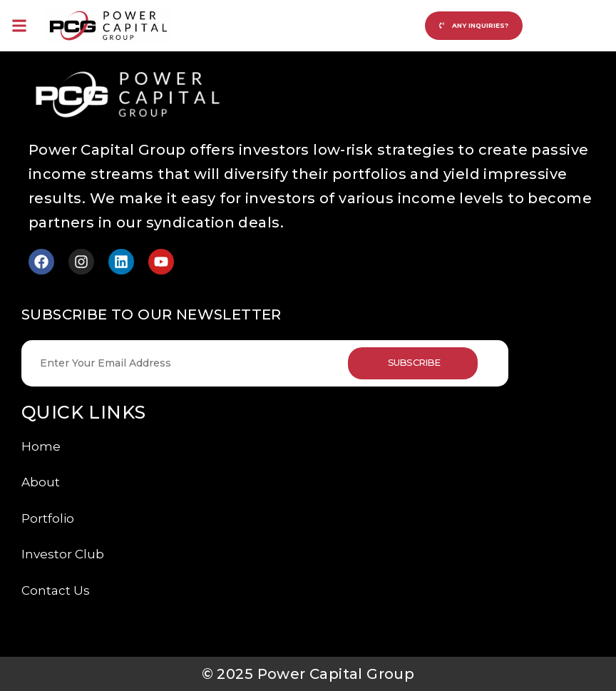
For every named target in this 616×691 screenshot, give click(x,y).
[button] (19, 25)
